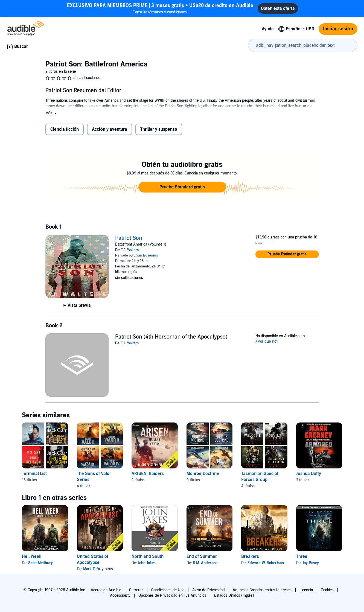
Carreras (136, 590)
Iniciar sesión (338, 29)
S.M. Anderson (205, 563)
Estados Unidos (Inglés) (234, 595)
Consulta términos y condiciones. (160, 8)
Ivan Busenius (147, 255)
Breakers (250, 556)
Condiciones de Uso (168, 590)
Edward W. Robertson (266, 563)
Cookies (327, 590)
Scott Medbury (40, 563)
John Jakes (147, 563)
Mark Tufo (91, 569)
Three (302, 556)
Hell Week (32, 556)
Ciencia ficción (65, 129)
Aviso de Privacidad (209, 590)
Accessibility (120, 595)
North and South (148, 556)
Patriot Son (129, 238)
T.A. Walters (130, 250)
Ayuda (268, 29)
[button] (52, 113)
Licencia (306, 590)
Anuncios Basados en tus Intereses (262, 590)
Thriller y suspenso (159, 129)
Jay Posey (311, 563)
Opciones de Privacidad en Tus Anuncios (172, 595)
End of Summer (202, 556)
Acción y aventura (110, 129)
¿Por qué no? (267, 341)
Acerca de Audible (106, 590)
